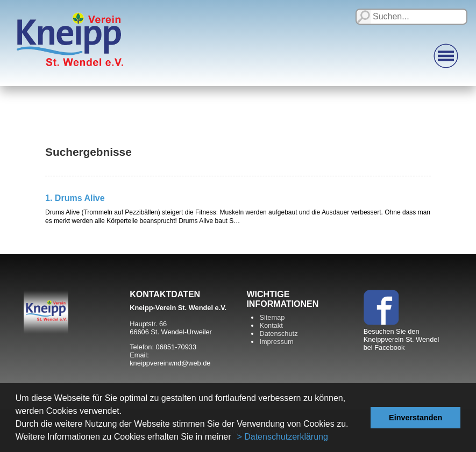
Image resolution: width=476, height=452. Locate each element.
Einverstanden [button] (415, 418)
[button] (235, 438)
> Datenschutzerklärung (282, 437)
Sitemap (272, 317)
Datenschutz (278, 333)
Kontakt (271, 325)
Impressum (276, 342)
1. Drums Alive (75, 198)
